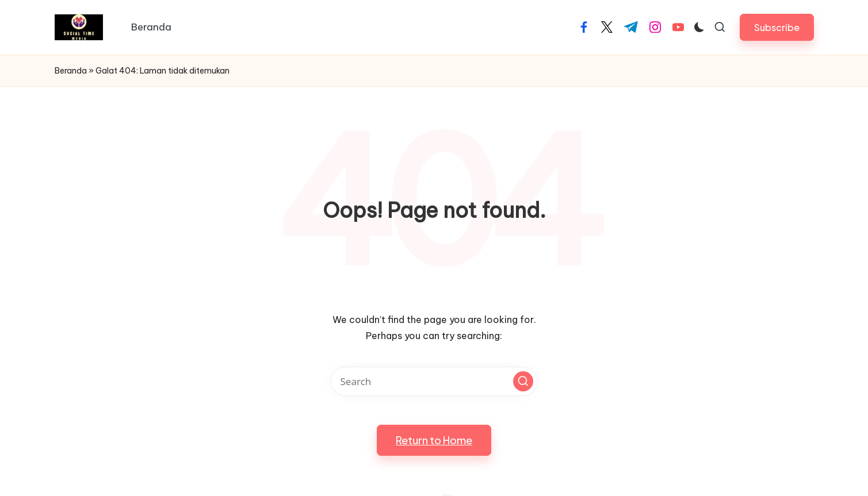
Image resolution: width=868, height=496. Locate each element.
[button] (777, 27)
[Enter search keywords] (434, 381)
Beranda (71, 71)
